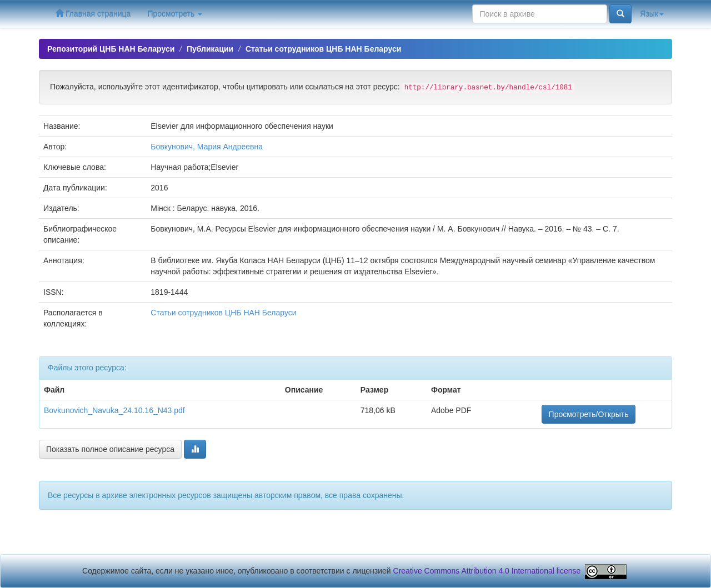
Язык (652, 14)
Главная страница (93, 14)
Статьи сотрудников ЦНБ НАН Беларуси (323, 49)
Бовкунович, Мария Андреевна (207, 147)
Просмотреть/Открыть (589, 414)
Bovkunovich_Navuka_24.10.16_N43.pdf (114, 410)
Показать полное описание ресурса (110, 449)
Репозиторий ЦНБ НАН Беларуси (111, 49)
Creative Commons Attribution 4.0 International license (487, 571)
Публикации (210, 49)
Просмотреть (175, 14)
